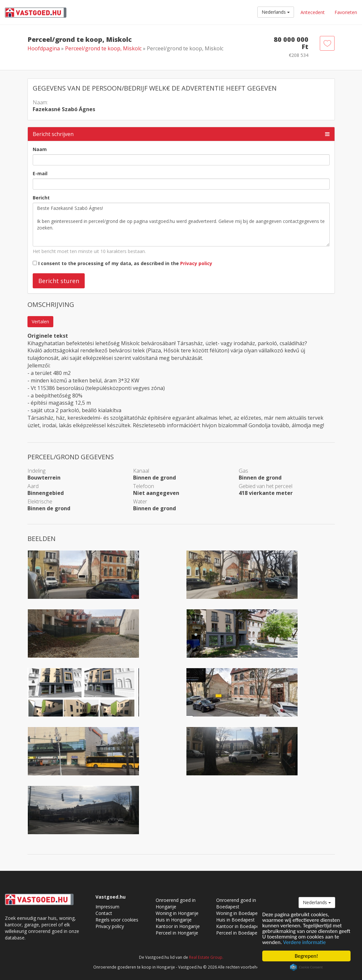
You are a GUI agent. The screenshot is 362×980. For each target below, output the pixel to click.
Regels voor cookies (117, 920)
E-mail (40, 173)
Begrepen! (306, 956)
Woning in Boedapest (239, 913)
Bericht (41, 198)
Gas (243, 471)
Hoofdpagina (44, 48)
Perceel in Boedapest (239, 933)
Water (140, 501)
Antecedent (313, 12)
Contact (104, 913)
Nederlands (276, 12)
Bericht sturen (59, 281)
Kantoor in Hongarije (178, 926)
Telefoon (144, 486)
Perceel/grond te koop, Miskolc (104, 48)
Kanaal (141, 471)
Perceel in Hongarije (177, 933)
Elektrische (40, 501)
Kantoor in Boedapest (240, 926)
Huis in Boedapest (235, 920)
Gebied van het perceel (266, 486)
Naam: (40, 102)
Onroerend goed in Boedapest (236, 903)
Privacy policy (196, 263)
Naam (40, 149)
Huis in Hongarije (174, 920)
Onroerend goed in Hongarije (176, 903)
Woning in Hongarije (177, 913)
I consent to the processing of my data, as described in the (125, 263)
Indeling (36, 471)
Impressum (107, 907)
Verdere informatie (304, 942)
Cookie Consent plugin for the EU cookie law (306, 967)
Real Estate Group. (206, 957)
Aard (33, 486)
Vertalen (40, 321)
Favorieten (346, 12)
